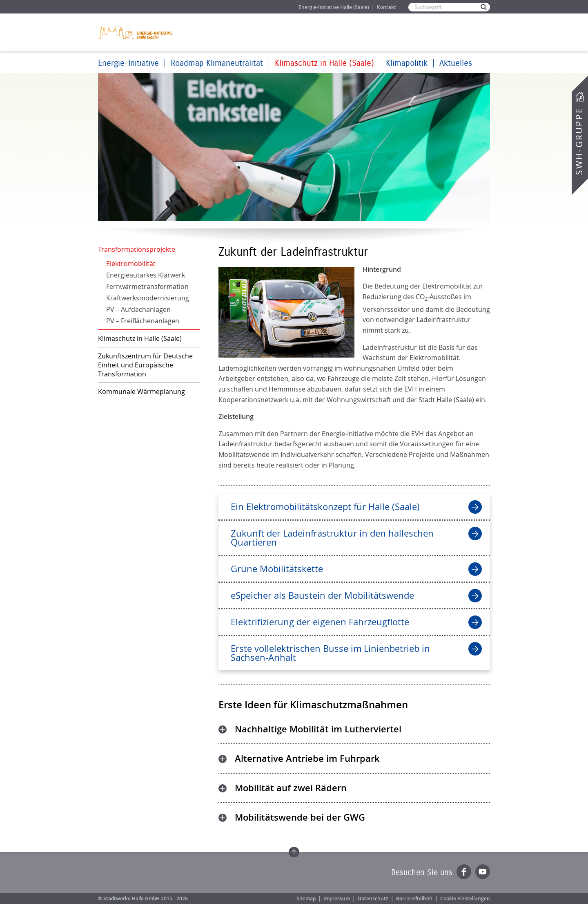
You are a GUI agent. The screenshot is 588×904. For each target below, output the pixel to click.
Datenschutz (373, 898)
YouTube (483, 872)
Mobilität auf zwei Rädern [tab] (291, 788)
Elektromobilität (131, 264)
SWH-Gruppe (579, 141)
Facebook (464, 872)
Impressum (337, 898)
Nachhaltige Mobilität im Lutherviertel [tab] (318, 729)
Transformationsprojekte (137, 249)
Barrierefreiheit (414, 898)
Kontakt (386, 7)
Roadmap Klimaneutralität (217, 63)
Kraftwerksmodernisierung (148, 298)
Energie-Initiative (128, 63)
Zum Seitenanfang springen (294, 852)
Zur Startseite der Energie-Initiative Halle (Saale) (136, 32)
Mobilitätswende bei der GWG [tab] (300, 817)
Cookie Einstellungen (465, 898)
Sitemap (306, 898)
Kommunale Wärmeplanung (141, 392)
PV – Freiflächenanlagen (143, 321)
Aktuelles (456, 63)
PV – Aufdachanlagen (138, 309)
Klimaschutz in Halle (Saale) (324, 63)
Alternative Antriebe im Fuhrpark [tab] (307, 759)
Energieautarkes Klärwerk (146, 275)
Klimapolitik (407, 63)
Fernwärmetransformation (147, 286)
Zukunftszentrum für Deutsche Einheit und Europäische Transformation (145, 365)
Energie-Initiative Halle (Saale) (334, 7)
